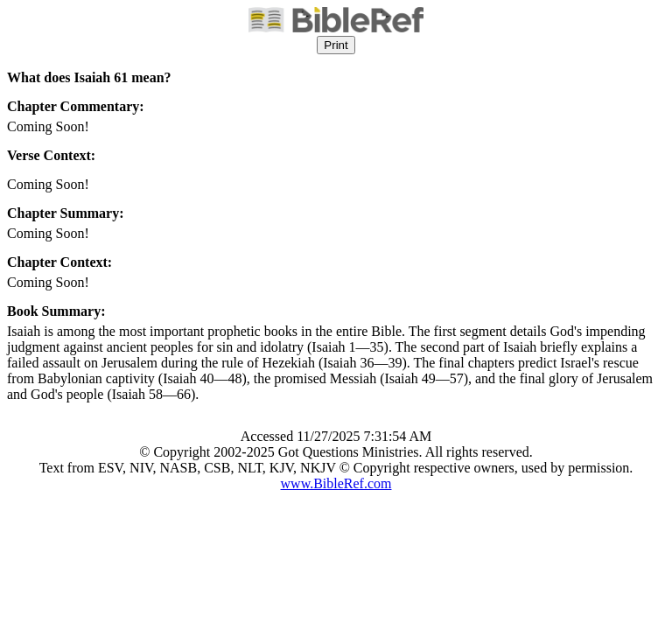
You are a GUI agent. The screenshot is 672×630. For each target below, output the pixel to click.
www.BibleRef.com (336, 483)
